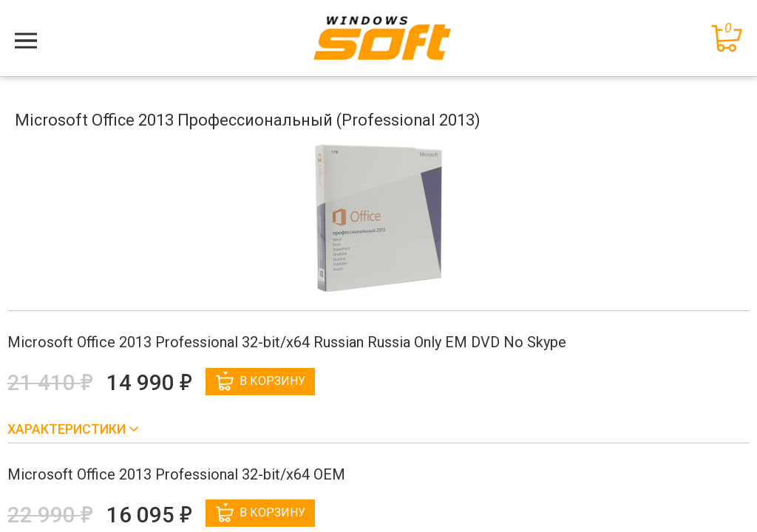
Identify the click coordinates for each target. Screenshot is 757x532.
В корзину (261, 381)
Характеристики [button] (68, 429)
